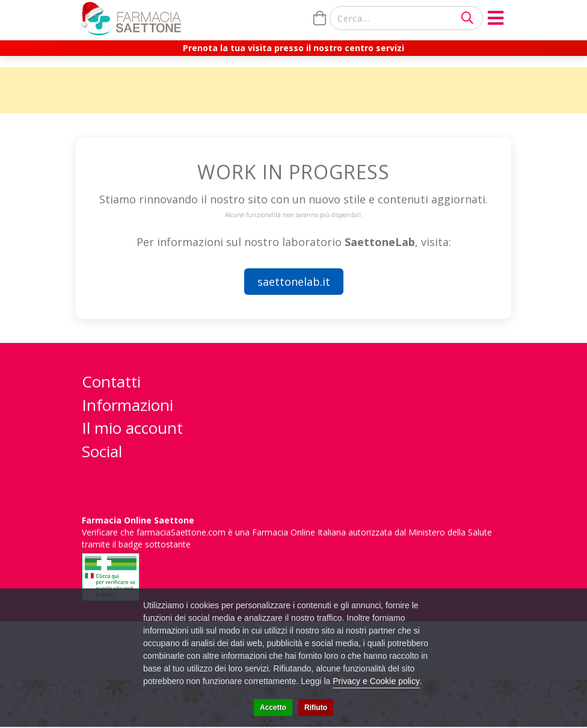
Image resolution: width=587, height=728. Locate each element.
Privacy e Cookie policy (376, 681)
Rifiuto (316, 708)
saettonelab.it (294, 282)
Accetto (273, 708)
